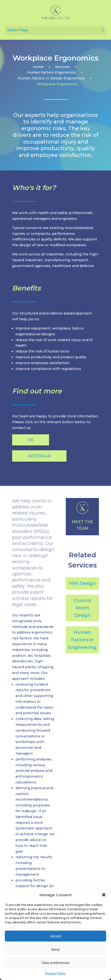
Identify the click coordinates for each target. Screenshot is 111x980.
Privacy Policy (55, 973)
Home (38, 67)
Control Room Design (82, 608)
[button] (104, 895)
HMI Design (82, 583)
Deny (55, 949)
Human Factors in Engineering (82, 640)
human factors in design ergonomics (51, 78)
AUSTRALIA (39, 456)
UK (31, 440)
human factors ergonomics (52, 72)
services (63, 67)
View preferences (56, 963)
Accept (56, 936)
